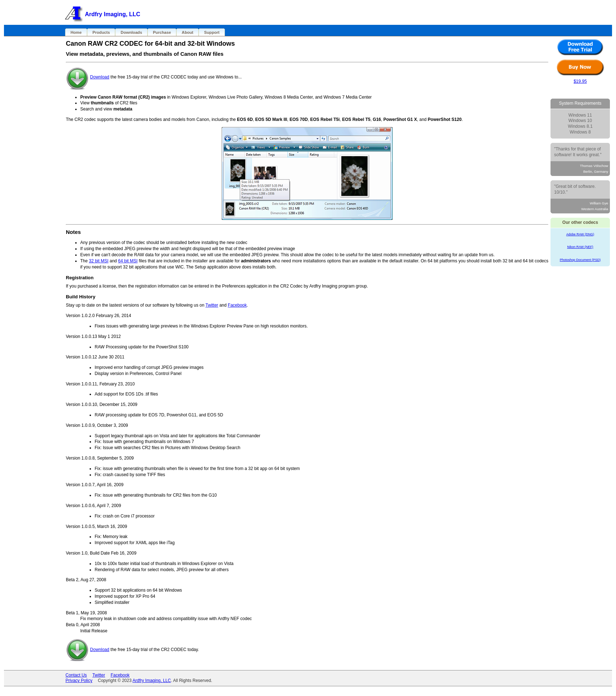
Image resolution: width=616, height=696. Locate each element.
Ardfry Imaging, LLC (152, 681)
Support (212, 32)
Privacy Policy (79, 681)
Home (76, 32)
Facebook (237, 305)
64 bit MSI (128, 261)
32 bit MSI (99, 261)
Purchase (162, 32)
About (187, 32)
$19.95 (580, 81)
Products (101, 32)
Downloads (131, 32)
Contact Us (76, 675)
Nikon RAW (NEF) (580, 247)
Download (99, 77)
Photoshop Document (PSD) (580, 260)
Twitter (212, 305)
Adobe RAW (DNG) (580, 234)
